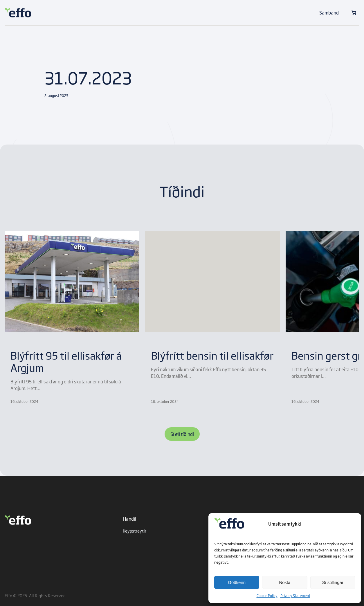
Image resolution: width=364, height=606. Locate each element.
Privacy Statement (295, 596)
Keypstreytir (135, 531)
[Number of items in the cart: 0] (354, 13)
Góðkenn (237, 582)
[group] (72, 317)
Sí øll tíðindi (182, 434)
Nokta (285, 582)
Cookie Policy (267, 596)
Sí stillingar (333, 582)
